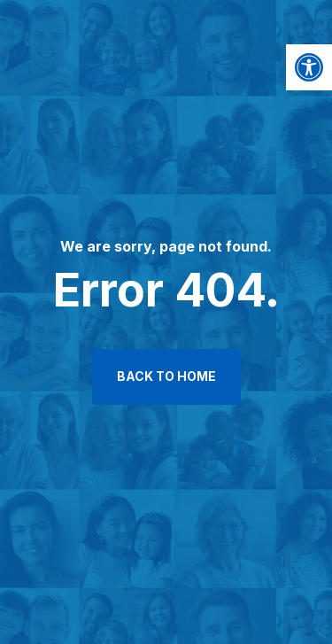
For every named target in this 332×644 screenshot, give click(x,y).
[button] (309, 67)
